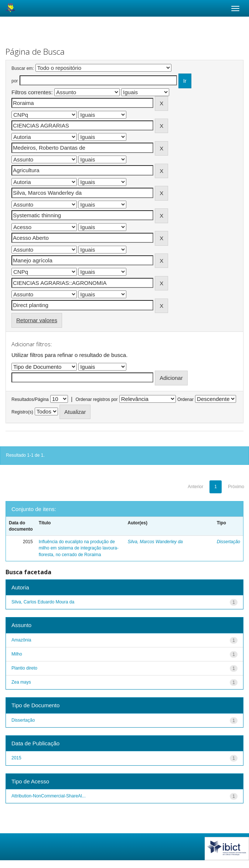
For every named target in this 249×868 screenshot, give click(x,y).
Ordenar (185, 399)
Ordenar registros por (96, 399)
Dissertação (228, 542)
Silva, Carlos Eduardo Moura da (43, 602)
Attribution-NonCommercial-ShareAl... (49, 796)
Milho (17, 654)
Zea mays (21, 682)
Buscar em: (23, 68)
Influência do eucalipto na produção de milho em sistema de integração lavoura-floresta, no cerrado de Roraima (79, 548)
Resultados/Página (30, 399)
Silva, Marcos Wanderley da (155, 542)
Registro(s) (22, 412)
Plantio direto (24, 668)
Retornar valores (37, 320)
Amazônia (21, 640)
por (15, 81)
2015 (16, 758)
